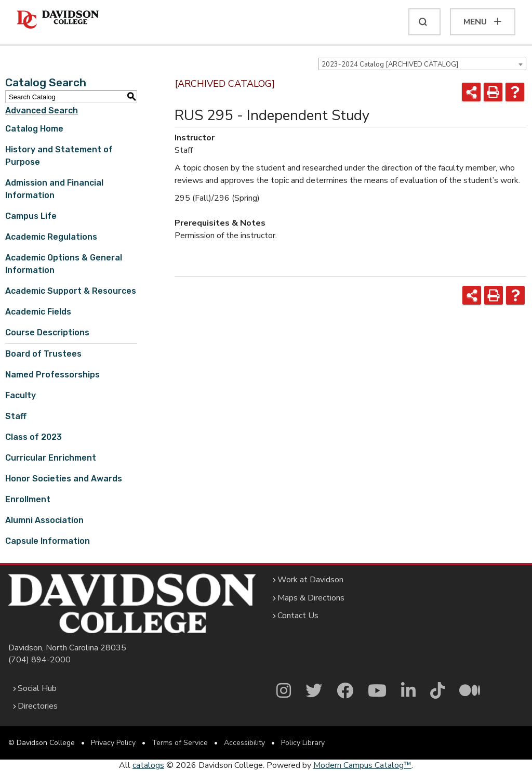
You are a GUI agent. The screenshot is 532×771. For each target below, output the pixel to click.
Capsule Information (48, 541)
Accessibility (244, 743)
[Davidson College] (58, 20)
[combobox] (422, 64)
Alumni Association (44, 520)
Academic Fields (38, 312)
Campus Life (31, 216)
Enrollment (28, 499)
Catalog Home (34, 129)
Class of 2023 (34, 437)
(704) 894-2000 (39, 660)
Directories (38, 706)
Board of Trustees (43, 354)
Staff (16, 416)
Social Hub (37, 688)
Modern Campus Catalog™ (362, 765)
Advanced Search (42, 110)
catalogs (148, 765)
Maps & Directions (311, 598)
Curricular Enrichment (51, 458)
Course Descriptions (47, 332)
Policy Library (303, 743)
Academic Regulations (51, 237)
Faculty (21, 395)
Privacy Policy (113, 743)
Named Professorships (52, 375)
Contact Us (298, 616)
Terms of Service (180, 743)
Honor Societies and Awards (64, 479)
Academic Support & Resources (71, 291)
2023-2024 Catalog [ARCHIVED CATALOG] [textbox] (390, 64)
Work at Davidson (310, 580)
